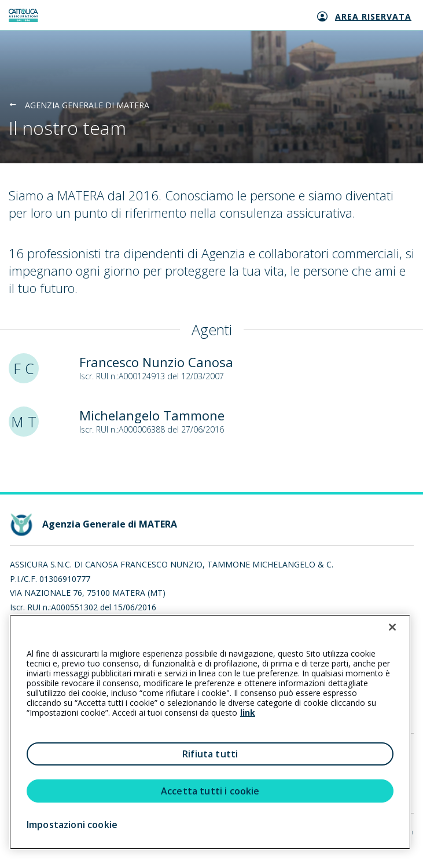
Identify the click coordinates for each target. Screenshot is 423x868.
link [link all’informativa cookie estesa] (248, 713)
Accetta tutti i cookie (210, 791)
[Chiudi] (392, 627)
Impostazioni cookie (72, 825)
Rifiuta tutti (210, 754)
